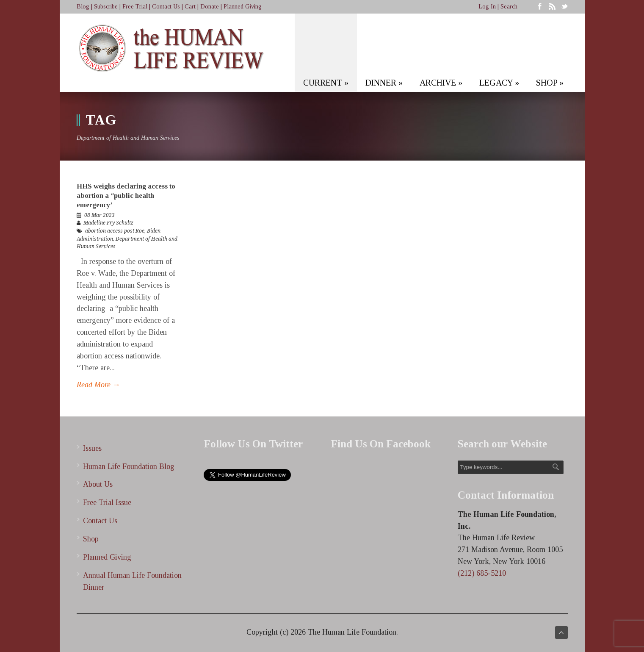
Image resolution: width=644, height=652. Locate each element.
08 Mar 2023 (100, 215)
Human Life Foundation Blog (129, 466)
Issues (92, 448)
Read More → (98, 385)
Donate (210, 7)
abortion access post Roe (115, 231)
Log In (487, 7)
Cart (190, 7)
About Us (98, 484)
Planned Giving (243, 7)
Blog (83, 7)
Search (509, 7)
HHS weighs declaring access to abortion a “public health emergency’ (126, 196)
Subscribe (106, 7)
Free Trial (135, 7)
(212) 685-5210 (482, 573)
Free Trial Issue (107, 502)
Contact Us (166, 7)
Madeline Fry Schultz (108, 223)
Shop (91, 539)
